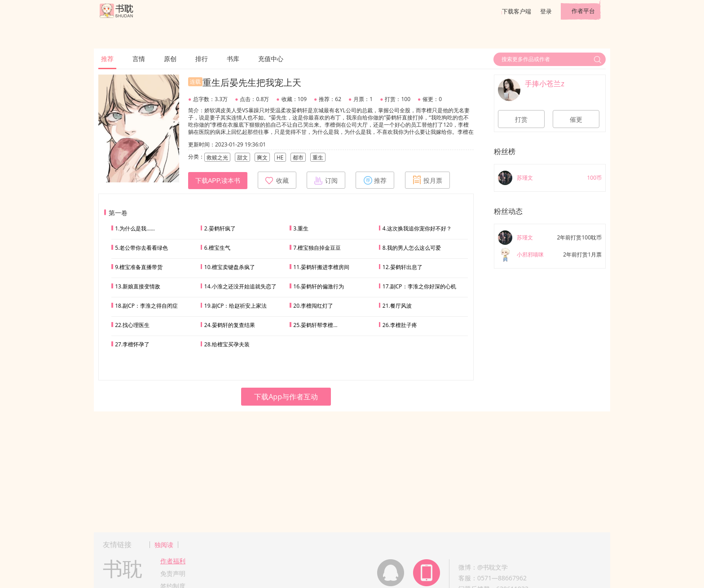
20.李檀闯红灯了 (313, 306)
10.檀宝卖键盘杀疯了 (230, 267)
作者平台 (583, 11)
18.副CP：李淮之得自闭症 (146, 306)
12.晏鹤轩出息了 (403, 267)
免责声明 (173, 573)
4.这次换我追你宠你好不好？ (417, 228)
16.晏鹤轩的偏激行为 (319, 286)
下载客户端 (517, 11)
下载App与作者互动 (286, 397)
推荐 (107, 59)
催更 (576, 119)
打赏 (521, 119)
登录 (546, 11)
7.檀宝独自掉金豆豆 (317, 248)
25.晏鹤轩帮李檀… (315, 325)
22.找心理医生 (132, 325)
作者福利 (173, 561)
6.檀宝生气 (217, 248)
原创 (170, 59)
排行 (202, 59)
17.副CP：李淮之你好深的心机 (419, 286)
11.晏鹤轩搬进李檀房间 (321, 267)
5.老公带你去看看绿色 (141, 248)
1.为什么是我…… (135, 228)
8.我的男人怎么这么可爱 (412, 248)
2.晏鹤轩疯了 (220, 228)
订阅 (326, 180)
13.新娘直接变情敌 (138, 286)
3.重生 (301, 228)
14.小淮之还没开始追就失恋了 (240, 286)
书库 (233, 59)
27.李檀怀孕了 (132, 344)
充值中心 (271, 59)
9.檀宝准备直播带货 (139, 267)
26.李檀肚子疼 (400, 325)
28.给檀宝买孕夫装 (227, 344)
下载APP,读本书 (218, 181)
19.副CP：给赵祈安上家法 (236, 306)
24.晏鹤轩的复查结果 (230, 325)
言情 (139, 59)
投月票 (427, 180)
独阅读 (164, 545)
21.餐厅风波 (397, 306)
